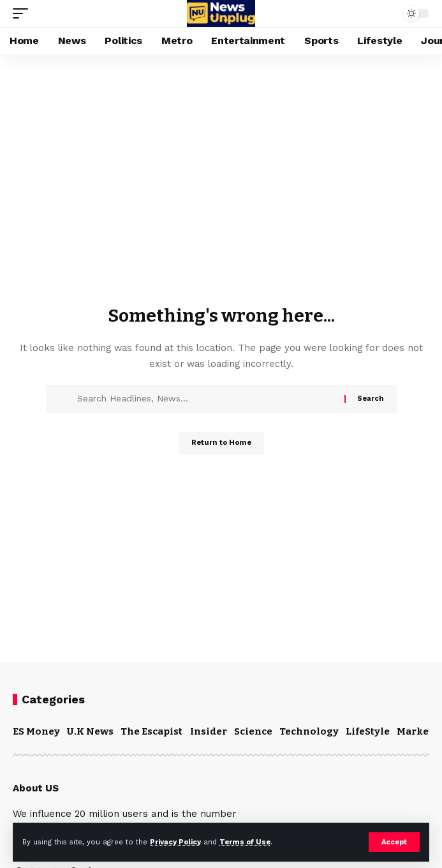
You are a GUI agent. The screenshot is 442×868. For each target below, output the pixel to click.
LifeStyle (368, 731)
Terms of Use (245, 842)
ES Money (36, 731)
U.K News (90, 731)
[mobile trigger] (24, 13)
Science (253, 731)
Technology (309, 731)
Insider (209, 731)
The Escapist (151, 731)
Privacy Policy (175, 842)
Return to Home (221, 443)
